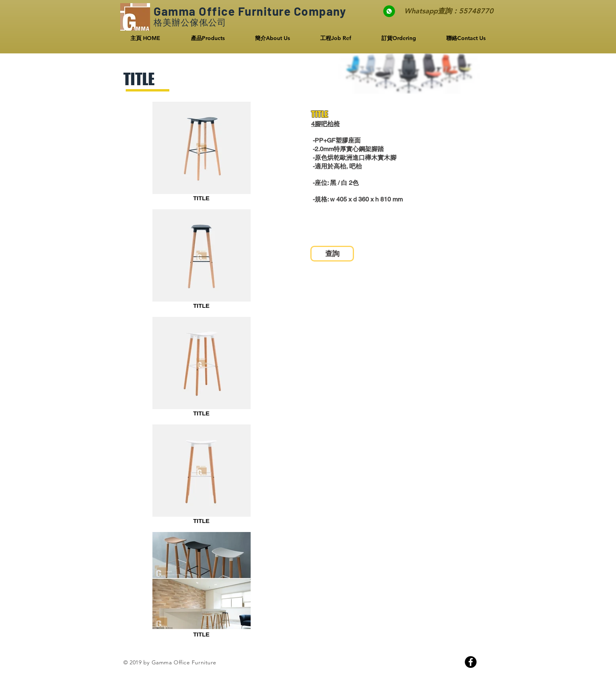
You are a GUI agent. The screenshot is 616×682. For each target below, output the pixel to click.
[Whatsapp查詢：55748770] (438, 11)
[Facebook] (471, 662)
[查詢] (332, 254)
